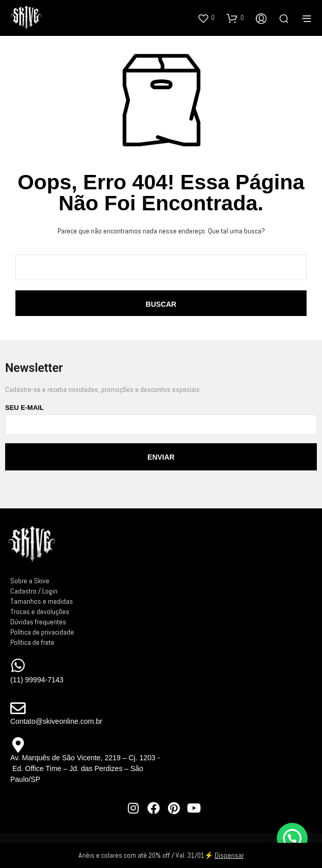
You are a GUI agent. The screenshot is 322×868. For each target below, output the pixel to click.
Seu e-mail (161, 419)
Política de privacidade (42, 632)
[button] (206, 18)
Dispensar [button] (229, 855)
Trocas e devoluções (40, 611)
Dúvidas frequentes (38, 622)
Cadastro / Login (34, 591)
